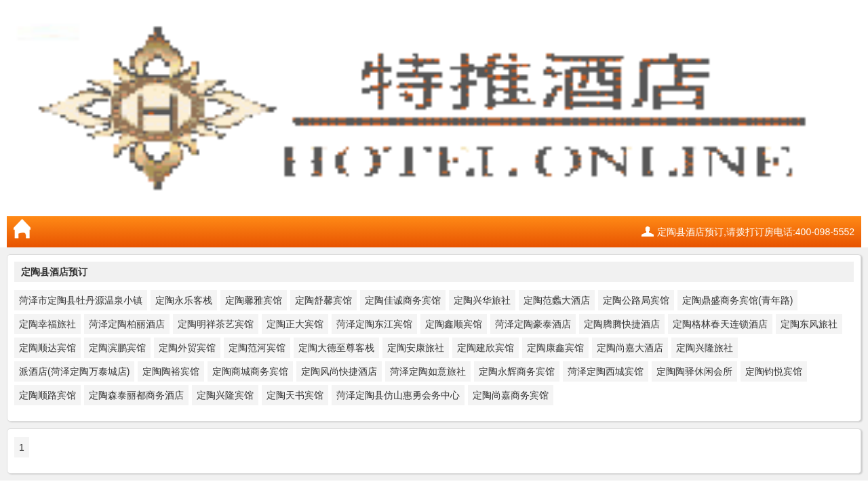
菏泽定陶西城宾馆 (606, 371)
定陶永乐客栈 (184, 300)
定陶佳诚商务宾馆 (403, 300)
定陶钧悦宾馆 (774, 371)
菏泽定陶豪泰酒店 (533, 324)
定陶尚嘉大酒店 (630, 348)
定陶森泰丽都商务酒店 (136, 395)
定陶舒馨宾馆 (323, 300)
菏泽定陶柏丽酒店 (127, 324)
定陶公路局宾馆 (636, 300)
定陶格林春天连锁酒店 (720, 324)
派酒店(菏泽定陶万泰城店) (74, 371)
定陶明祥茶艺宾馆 (216, 324)
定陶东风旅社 (809, 324)
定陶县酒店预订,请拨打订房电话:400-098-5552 (756, 232)
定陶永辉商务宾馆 (517, 371)
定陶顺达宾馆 (47, 348)
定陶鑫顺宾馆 (454, 324)
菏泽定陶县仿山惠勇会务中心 (398, 395)
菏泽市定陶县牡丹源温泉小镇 (81, 300)
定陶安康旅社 (416, 348)
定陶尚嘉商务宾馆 (511, 395)
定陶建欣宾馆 (486, 348)
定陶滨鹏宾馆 (117, 348)
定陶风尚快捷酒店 (339, 371)
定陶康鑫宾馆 (555, 348)
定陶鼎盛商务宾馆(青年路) (737, 300)
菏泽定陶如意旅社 (428, 371)
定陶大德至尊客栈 (336, 348)
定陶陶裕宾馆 (171, 371)
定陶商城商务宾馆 (250, 371)
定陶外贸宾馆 (187, 348)
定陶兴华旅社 (482, 300)
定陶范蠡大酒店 (557, 300)
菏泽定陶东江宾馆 (374, 324)
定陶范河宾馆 (257, 348)
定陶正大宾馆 (295, 324)
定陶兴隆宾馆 (225, 395)
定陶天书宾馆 (295, 395)
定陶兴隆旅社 (705, 348)
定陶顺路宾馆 (47, 395)
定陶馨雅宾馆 (254, 300)
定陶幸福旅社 (47, 324)
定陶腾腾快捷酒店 (622, 324)
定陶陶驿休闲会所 (694, 371)
